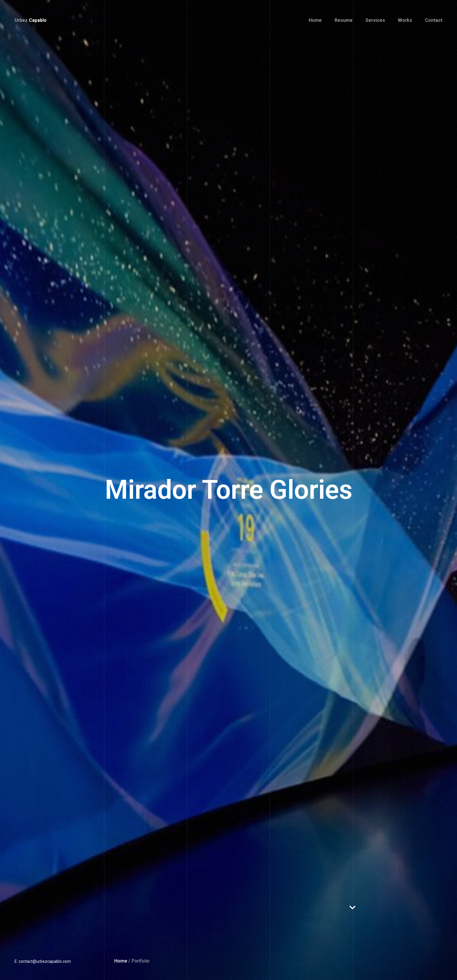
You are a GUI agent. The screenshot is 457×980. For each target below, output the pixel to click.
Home (121, 961)
